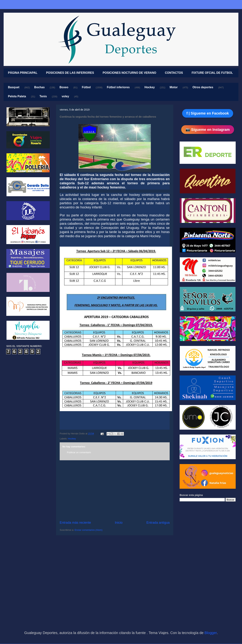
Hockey (150, 87)
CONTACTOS (174, 73)
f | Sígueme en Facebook (208, 113)
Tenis (43, 96)
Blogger (211, 633)
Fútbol (86, 87)
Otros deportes (203, 87)
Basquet (14, 87)
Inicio (119, 523)
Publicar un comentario (79, 452)
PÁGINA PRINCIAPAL (23, 73)
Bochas (39, 87)
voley (65, 96)
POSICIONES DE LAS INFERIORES (70, 73)
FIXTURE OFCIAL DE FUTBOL (212, 73)
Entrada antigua (158, 523)
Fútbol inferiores (118, 87)
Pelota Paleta (17, 96)
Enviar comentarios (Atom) (88, 530)
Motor (174, 87)
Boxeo (64, 87)
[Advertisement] (115, 490)
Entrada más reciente (75, 523)
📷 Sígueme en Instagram (208, 130)
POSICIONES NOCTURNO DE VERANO (130, 73)
